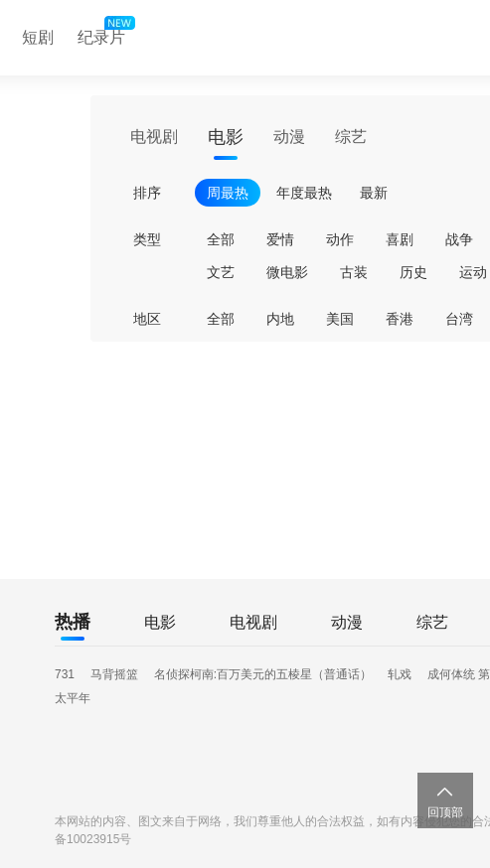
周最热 (228, 193)
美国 (340, 319)
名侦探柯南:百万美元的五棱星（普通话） (263, 674)
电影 (226, 137)
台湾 (459, 319)
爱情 (280, 239)
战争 (459, 239)
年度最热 (304, 193)
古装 (354, 272)
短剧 (38, 37)
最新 (374, 193)
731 (65, 674)
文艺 (221, 272)
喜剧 (400, 239)
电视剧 (154, 137)
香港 (400, 319)
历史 (413, 272)
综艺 (351, 137)
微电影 (287, 272)
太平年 (73, 698)
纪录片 (104, 33)
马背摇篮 (114, 674)
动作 (340, 239)
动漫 (289, 137)
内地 (280, 319)
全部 (221, 239)
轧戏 (400, 674)
